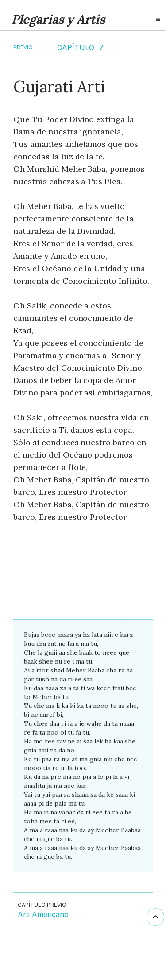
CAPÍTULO (76, 47)
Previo (23, 47)
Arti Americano (43, 915)
